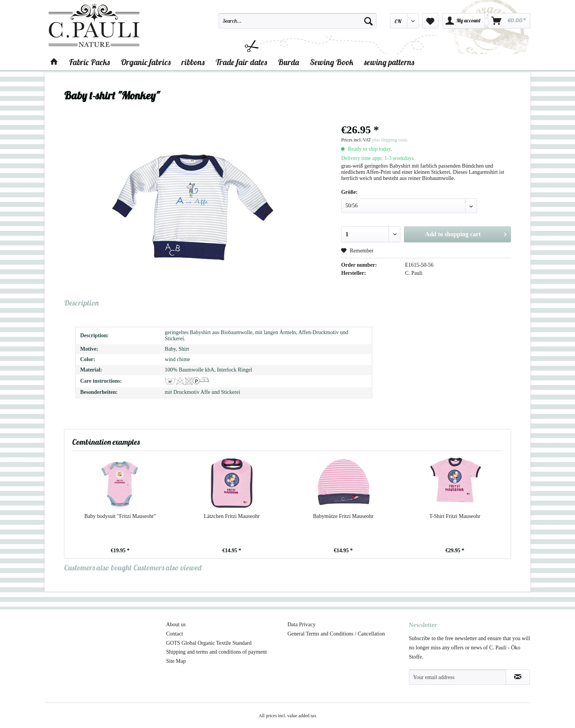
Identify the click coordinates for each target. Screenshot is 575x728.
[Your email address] (457, 677)
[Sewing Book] (332, 62)
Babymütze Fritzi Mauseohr (343, 516)
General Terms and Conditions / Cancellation (336, 634)
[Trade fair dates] (241, 62)
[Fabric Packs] (89, 62)
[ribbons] (193, 62)
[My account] (463, 21)
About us (176, 625)
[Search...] (298, 21)
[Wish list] (430, 21)
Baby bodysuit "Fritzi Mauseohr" (120, 516)
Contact (175, 634)
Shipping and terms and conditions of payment (216, 652)
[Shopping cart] (509, 21)
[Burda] (288, 62)
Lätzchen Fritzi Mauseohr (232, 516)
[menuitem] (298, 24)
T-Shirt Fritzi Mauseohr (455, 516)
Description (81, 303)
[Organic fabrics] (146, 62)
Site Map (176, 661)
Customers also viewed (167, 567)
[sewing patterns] (389, 62)
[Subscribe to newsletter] (518, 677)
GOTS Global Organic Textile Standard (209, 643)
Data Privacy (302, 625)
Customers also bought (98, 567)
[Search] (368, 21)
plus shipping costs (390, 140)
